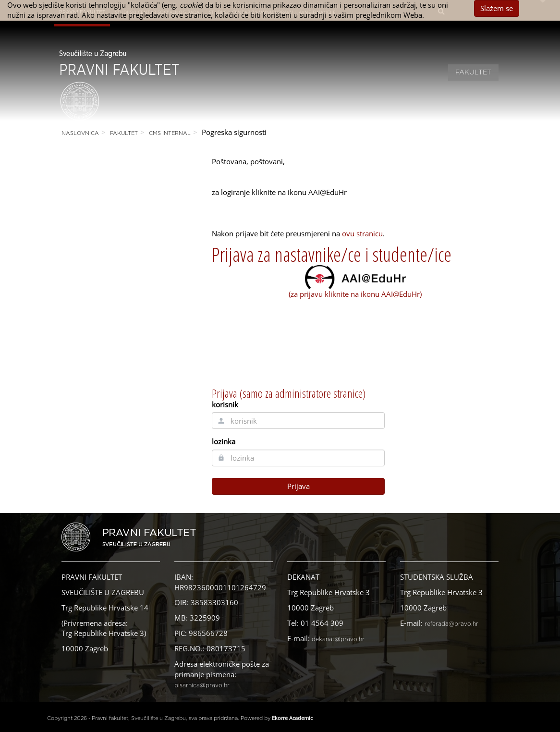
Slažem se (497, 8)
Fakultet (473, 73)
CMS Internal (170, 133)
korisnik (225, 404)
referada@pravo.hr (451, 624)
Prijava (298, 486)
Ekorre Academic (292, 718)
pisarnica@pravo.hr (202, 685)
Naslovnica (80, 133)
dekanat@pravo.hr (338, 639)
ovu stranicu (362, 233)
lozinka (224, 441)
